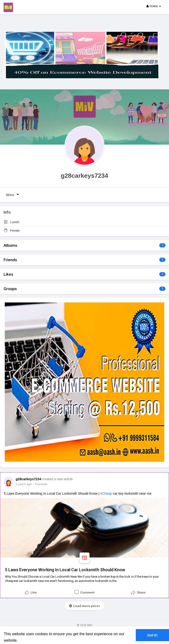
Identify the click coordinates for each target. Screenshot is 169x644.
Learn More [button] (29, 640)
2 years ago (24, 484)
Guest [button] (154, 6)
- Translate (40, 484)
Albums (10, 245)
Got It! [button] (152, 635)
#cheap (106, 493)
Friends (10, 260)
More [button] (13, 194)
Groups (10, 289)
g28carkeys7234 (84, 176)
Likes (8, 274)
